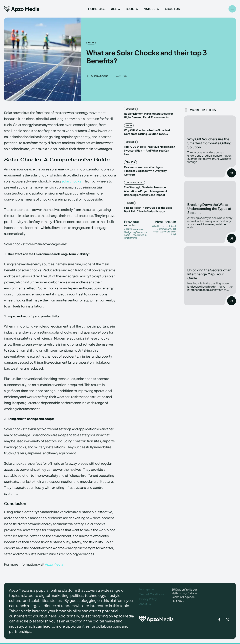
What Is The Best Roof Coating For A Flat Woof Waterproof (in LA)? (164, 230)
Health (130, 203)
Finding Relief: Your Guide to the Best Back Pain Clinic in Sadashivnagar (148, 209)
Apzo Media (54, 564)
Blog (91, 43)
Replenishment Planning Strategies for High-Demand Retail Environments (148, 115)
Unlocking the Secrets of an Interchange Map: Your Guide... (209, 274)
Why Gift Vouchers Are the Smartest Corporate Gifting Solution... (209, 143)
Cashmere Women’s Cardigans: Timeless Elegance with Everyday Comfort (145, 171)
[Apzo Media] (22, 9)
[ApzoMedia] (160, 619)
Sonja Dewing (101, 76)
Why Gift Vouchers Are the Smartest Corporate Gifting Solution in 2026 (147, 132)
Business (131, 109)
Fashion (130, 162)
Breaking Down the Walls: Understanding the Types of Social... (209, 208)
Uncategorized (134, 183)
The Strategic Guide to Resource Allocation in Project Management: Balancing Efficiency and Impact (146, 191)
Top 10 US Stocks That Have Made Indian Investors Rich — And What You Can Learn (149, 150)
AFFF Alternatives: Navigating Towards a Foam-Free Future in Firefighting (136, 233)
